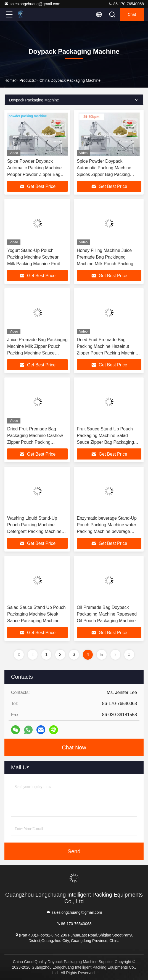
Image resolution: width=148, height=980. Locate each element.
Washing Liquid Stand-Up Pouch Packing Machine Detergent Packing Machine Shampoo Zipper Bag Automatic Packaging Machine (37, 531)
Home (10, 80)
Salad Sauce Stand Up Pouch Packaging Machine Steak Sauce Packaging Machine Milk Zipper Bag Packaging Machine (36, 621)
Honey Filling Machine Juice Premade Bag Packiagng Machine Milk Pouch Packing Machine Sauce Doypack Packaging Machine (105, 264)
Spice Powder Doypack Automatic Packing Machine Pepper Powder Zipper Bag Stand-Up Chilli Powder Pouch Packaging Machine (37, 174)
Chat (132, 14)
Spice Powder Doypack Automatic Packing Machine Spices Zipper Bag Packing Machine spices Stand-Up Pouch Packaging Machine (109, 174)
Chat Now (74, 747)
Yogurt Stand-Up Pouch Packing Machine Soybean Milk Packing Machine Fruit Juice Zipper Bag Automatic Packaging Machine (34, 264)
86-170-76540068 (126, 4)
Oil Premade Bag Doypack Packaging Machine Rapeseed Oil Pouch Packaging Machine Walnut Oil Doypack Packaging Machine (107, 621)
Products (27, 80)
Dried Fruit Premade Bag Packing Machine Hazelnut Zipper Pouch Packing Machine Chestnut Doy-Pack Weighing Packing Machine (107, 353)
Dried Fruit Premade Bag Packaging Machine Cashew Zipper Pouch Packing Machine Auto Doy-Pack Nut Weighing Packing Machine (35, 442)
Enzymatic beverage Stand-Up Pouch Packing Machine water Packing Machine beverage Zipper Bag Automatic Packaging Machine (109, 531)
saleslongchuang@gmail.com (32, 4)
